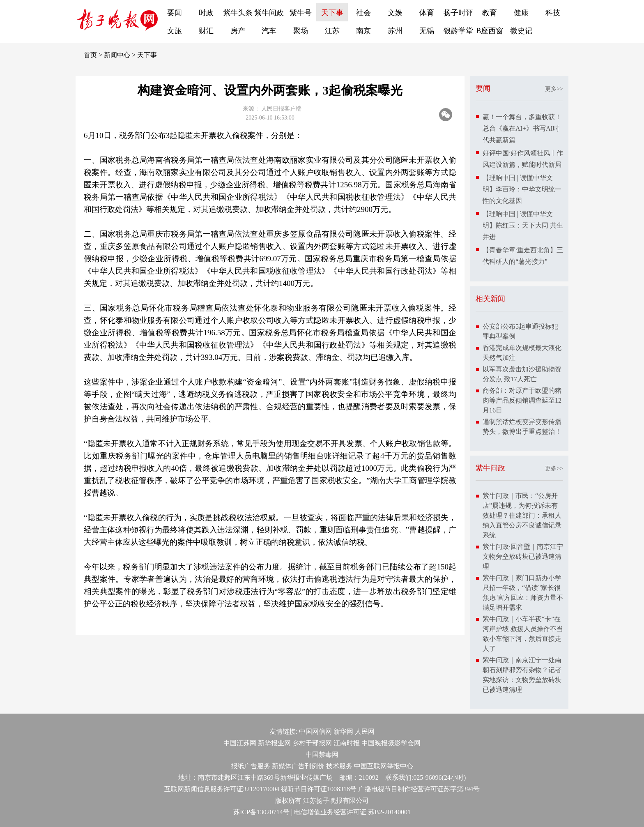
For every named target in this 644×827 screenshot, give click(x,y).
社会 (363, 13)
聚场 (301, 31)
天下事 (332, 13)
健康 (521, 13)
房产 (238, 31)
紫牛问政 (269, 13)
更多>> (554, 89)
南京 (363, 31)
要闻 (175, 13)
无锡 (427, 31)
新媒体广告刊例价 (298, 766)
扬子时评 (458, 13)
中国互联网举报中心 (384, 766)
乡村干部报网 (312, 743)
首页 (90, 55)
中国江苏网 (240, 743)
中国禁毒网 (322, 754)
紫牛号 (301, 13)
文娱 (395, 13)
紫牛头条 (238, 13)
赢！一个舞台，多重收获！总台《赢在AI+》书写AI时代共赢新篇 (522, 128)
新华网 (343, 731)
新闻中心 (117, 55)
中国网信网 (315, 731)
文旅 (175, 31)
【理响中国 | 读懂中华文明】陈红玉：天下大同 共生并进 (523, 225)
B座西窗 (490, 31)
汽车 (269, 31)
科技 (553, 13)
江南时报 (347, 743)
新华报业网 (274, 743)
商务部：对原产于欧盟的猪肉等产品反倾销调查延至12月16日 (522, 400)
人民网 (365, 731)
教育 (490, 13)
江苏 (332, 31)
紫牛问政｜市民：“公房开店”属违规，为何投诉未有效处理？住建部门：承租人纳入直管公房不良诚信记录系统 (522, 515)
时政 (206, 13)
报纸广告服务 (251, 766)
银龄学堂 (458, 31)
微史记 (521, 31)
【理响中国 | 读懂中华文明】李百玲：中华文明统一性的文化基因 (522, 189)
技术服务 (339, 766)
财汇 (206, 31)
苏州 (395, 31)
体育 (427, 13)
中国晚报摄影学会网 (391, 743)
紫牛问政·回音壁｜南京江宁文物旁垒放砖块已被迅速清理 (523, 556)
